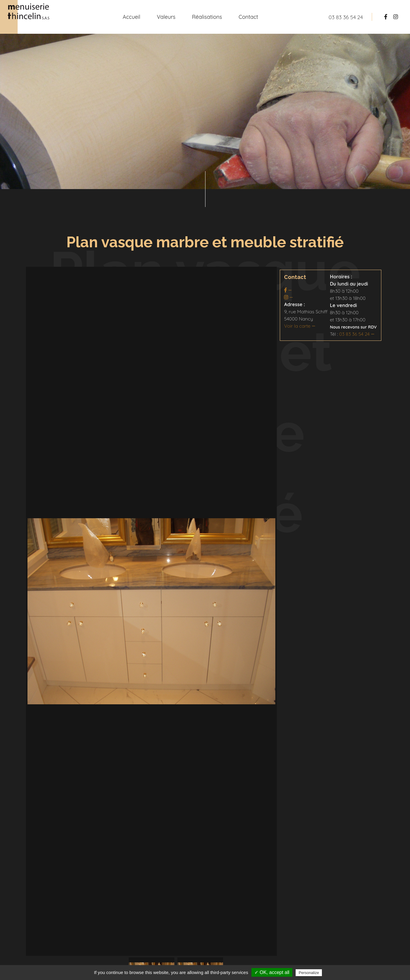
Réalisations (207, 17)
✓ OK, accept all (272, 972)
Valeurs (166, 17)
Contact (248, 17)
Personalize (309, 973)
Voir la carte (297, 326)
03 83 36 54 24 (354, 334)
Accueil (132, 17)
